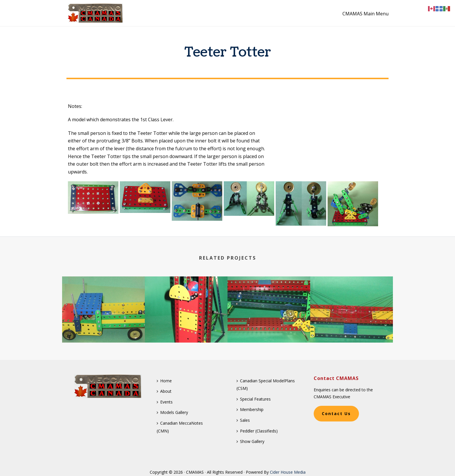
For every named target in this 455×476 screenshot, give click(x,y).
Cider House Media (288, 472)
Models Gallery (172, 412)
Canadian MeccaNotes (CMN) (180, 427)
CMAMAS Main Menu (365, 14)
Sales (243, 420)
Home (164, 381)
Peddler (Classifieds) (257, 431)
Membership (250, 409)
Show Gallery (250, 441)
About (164, 391)
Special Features (254, 399)
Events (165, 402)
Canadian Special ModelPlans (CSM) (266, 385)
